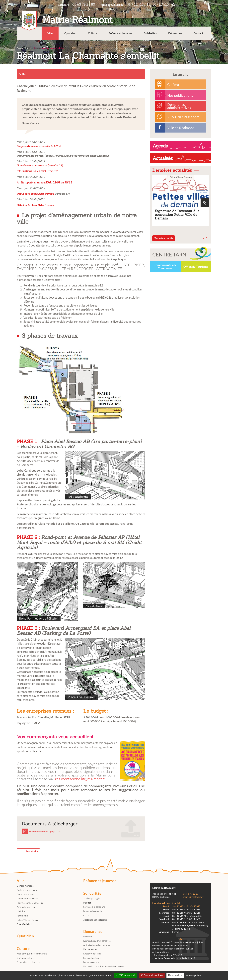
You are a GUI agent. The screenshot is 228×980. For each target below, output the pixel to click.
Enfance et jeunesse (121, 33)
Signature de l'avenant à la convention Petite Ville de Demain (181, 201)
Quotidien (70, 33)
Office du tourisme (26, 907)
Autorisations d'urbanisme (97, 945)
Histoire (21, 911)
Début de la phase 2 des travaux (35, 194)
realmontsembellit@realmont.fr (80, 779)
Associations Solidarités (95, 920)
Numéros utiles (91, 962)
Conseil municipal (25, 886)
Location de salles (92, 954)
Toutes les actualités (164, 238)
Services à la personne (94, 907)
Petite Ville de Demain (28, 920)
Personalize (175, 975)
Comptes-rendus (25, 894)
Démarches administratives (97, 941)
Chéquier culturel (26, 958)
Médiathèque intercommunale (32, 954)
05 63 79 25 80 (84, 4)
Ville (50, 33)
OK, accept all (126, 975)
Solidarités (150, 33)
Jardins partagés (92, 898)
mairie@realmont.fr (193, 897)
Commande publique (27, 898)
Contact (198, 33)
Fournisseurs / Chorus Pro (30, 903)
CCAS (86, 915)
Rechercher (208, 5)
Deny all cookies (152, 975)
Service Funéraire (92, 958)
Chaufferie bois (25, 924)
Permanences (90, 949)
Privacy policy (193, 975)
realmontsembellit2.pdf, (41, 831)
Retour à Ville (29, 851)
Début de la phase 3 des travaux (35, 205)
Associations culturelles (28, 962)
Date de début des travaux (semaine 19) (40, 165)
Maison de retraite (93, 911)
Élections (88, 936)
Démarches (175, 33)
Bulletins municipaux (27, 890)
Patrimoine (22, 916)
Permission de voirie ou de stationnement (104, 966)
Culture (93, 33)
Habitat (87, 903)
